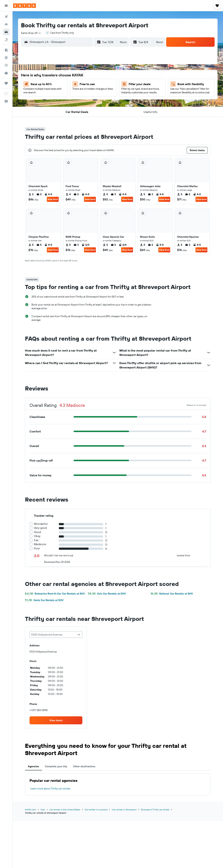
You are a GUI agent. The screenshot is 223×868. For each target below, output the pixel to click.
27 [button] (62, 111)
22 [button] (79, 102)
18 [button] (106, 93)
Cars (43, 810)
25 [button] (105, 102)
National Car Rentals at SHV (172, 594)
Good (37, 532)
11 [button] (105, 85)
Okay (37, 536)
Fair (36, 540)
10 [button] (97, 85)
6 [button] (62, 85)
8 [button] (79, 85)
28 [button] (71, 111)
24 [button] (97, 102)
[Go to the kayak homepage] (25, 6)
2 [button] (88, 76)
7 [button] (71, 85)
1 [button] (79, 76)
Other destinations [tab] (84, 766)
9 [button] (88, 85)
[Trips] (6, 83)
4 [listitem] (68, 194)
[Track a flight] (6, 65)
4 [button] (106, 76)
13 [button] (62, 93)
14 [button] (71, 93)
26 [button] (53, 111)
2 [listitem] (31, 194)
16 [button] (88, 93)
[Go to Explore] (6, 58)
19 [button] (53, 102)
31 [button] (97, 111)
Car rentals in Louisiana (96, 810)
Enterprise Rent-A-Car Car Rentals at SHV (55, 594)
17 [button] (97, 93)
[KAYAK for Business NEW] (6, 73)
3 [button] (97, 76)
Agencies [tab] (33, 766)
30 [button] (88, 111)
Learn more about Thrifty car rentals (50, 789)
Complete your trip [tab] (56, 766)
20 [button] (62, 102)
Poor (37, 548)
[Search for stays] (6, 24)
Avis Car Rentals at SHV (107, 594)
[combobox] (31, 33)
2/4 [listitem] (85, 245)
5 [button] (53, 85)
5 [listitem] (105, 194)
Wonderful (41, 524)
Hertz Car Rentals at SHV (44, 600)
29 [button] (79, 111)
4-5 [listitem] (48, 194)
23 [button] (88, 102)
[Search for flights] (6, 17)
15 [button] (79, 93)
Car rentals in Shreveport (124, 810)
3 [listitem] (113, 194)
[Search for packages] (6, 40)
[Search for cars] (6, 32)
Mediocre (40, 544)
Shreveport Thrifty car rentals (155, 810)
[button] (6, 6)
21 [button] (71, 102)
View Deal (53, 199)
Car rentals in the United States (65, 810)
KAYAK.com (31, 810)
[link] (56, 720)
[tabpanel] (118, 785)
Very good (40, 528)
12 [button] (53, 93)
